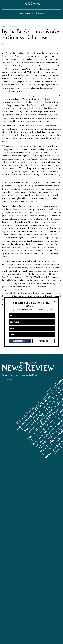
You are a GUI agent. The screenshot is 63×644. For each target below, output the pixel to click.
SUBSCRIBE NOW (20, 341)
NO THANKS (43, 341)
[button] (31, 304)
